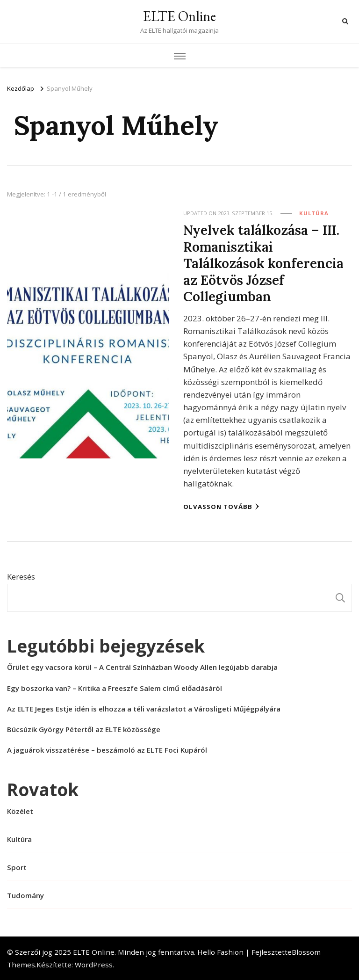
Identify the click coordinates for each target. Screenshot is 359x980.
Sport (17, 867)
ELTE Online (179, 16)
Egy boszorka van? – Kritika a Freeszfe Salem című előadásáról (115, 688)
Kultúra (314, 213)
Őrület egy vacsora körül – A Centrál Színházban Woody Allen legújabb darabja (142, 667)
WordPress (94, 965)
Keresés (21, 577)
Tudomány (25, 895)
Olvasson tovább (221, 507)
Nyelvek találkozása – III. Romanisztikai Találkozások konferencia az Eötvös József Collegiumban (263, 263)
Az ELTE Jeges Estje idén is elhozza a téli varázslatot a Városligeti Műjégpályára (144, 709)
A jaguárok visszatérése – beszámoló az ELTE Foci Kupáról (107, 750)
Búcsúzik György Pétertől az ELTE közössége (84, 729)
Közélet (20, 811)
